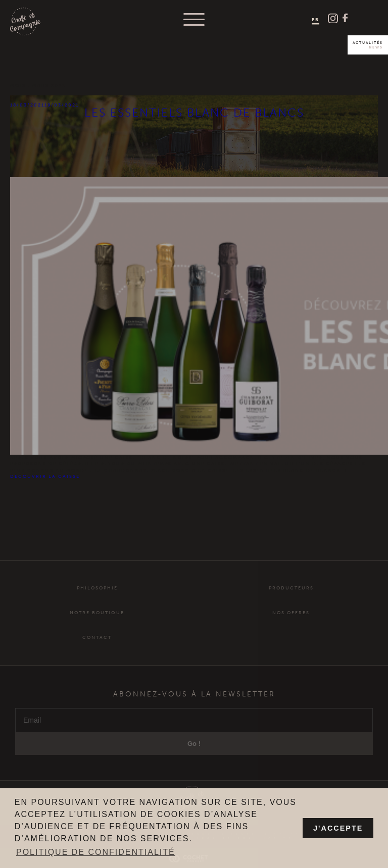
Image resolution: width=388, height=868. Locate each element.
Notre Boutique (97, 623)
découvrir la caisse (45, 476)
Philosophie (97, 598)
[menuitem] (316, 20)
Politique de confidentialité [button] (96, 852)
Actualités (368, 45)
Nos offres (291, 623)
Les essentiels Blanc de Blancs (194, 113)
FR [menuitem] (316, 19)
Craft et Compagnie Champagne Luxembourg (25, 22)
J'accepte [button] (338, 828)
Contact (97, 647)
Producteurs (291, 598)
